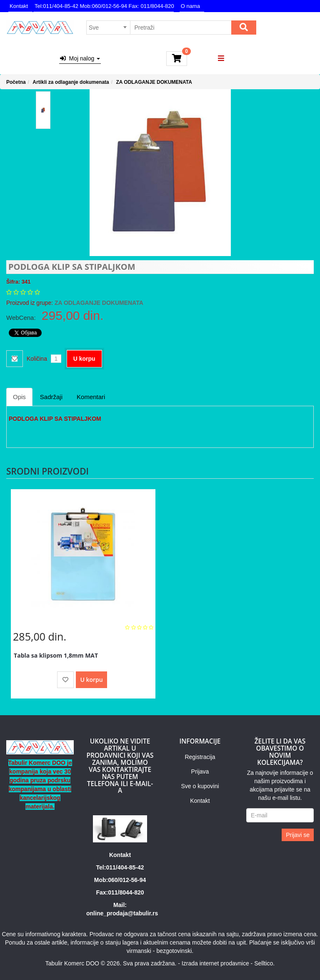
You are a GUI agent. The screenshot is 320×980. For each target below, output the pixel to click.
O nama (190, 6)
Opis (19, 397)
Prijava (200, 771)
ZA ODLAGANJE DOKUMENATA (154, 82)
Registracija (200, 757)
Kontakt (19, 6)
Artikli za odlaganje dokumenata (71, 82)
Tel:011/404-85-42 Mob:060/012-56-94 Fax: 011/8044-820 (104, 6)
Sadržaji (51, 397)
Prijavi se (298, 835)
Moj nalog (80, 58)
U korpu (84, 359)
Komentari (91, 397)
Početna (16, 82)
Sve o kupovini (200, 786)
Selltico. (264, 963)
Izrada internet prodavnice (215, 963)
